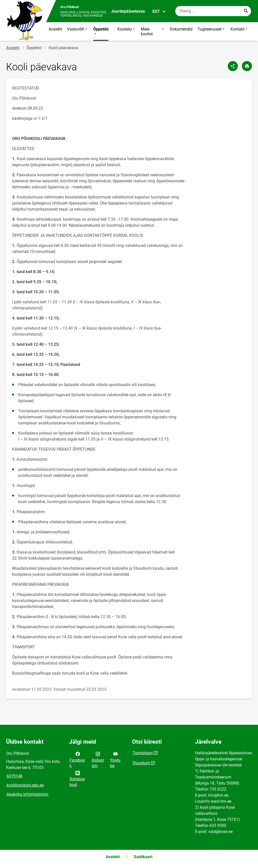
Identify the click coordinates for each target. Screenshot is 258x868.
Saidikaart (143, 857)
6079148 (14, 776)
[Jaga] (233, 66)
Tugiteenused (212, 32)
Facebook (77, 759)
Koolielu (127, 32)
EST (159, 12)
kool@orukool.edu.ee (25, 785)
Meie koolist (153, 32)
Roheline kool (77, 778)
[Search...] (246, 11)
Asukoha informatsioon (27, 794)
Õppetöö (101, 32)
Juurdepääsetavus (128, 11)
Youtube (115, 759)
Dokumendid (181, 29)
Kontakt (239, 32)
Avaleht (55, 29)
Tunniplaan (143, 753)
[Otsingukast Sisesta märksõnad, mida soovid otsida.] (213, 11)
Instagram (98, 759)
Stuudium (141, 763)
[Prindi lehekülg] (247, 66)
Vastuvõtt (78, 32)
